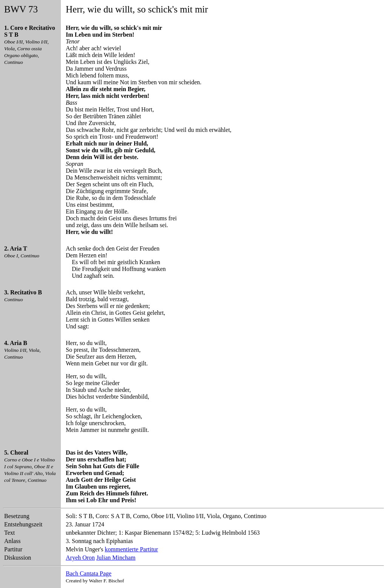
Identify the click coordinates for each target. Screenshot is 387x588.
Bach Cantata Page (89, 573)
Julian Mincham (116, 558)
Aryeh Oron (80, 558)
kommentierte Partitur (131, 549)
